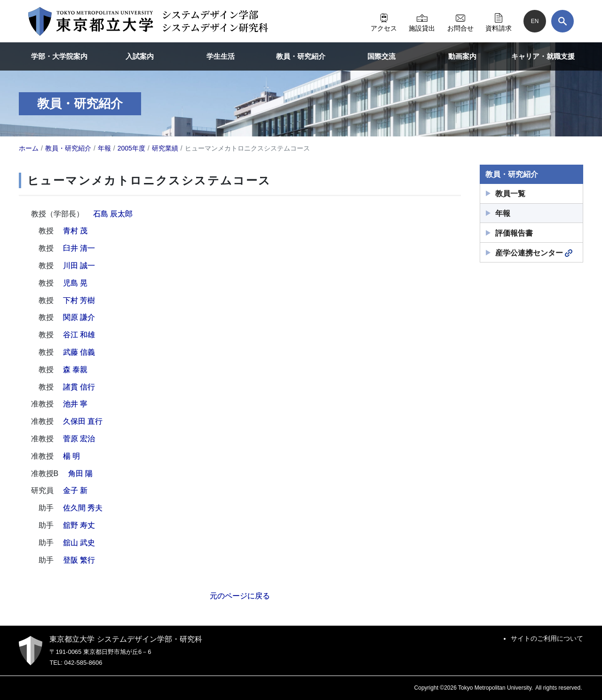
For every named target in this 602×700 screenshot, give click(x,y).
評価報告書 (514, 233)
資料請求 (499, 21)
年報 (503, 213)
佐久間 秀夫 (83, 508)
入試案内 (140, 56)
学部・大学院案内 (59, 56)
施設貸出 (422, 21)
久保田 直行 (83, 421)
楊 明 (71, 456)
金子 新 (75, 490)
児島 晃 (75, 283)
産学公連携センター (534, 253)
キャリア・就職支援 (543, 56)
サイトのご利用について (547, 638)
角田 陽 (80, 473)
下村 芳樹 (79, 300)
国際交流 (381, 56)
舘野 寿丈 (79, 525)
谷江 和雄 (79, 335)
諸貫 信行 (79, 387)
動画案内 (462, 56)
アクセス (384, 21)
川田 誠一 (79, 266)
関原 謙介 (79, 317)
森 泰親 (75, 370)
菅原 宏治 (79, 439)
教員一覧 (510, 194)
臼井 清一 (79, 248)
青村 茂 (75, 231)
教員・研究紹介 (301, 56)
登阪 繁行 (79, 560)
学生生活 (221, 56)
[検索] (562, 21)
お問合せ (460, 21)
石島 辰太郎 (113, 214)
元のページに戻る (240, 596)
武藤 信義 (79, 352)
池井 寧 (75, 404)
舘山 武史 (79, 543)
